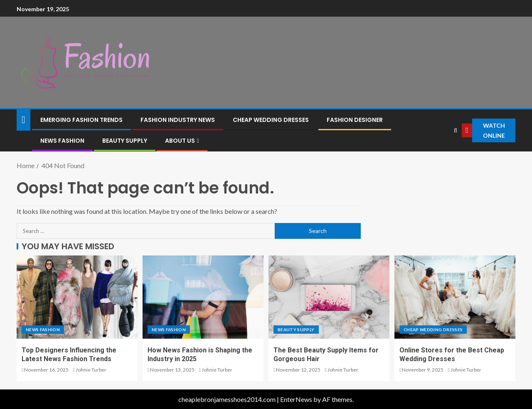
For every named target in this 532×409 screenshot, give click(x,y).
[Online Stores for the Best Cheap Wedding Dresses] (455, 297)
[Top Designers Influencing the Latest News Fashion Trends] (77, 297)
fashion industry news (178, 120)
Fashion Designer (355, 120)
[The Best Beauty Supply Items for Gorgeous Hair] (329, 297)
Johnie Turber (91, 370)
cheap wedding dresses (271, 120)
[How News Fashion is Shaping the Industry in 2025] (203, 297)
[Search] (456, 130)
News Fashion (62, 141)
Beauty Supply (125, 141)
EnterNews (296, 399)
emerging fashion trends (81, 120)
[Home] (23, 119)
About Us (180, 141)
